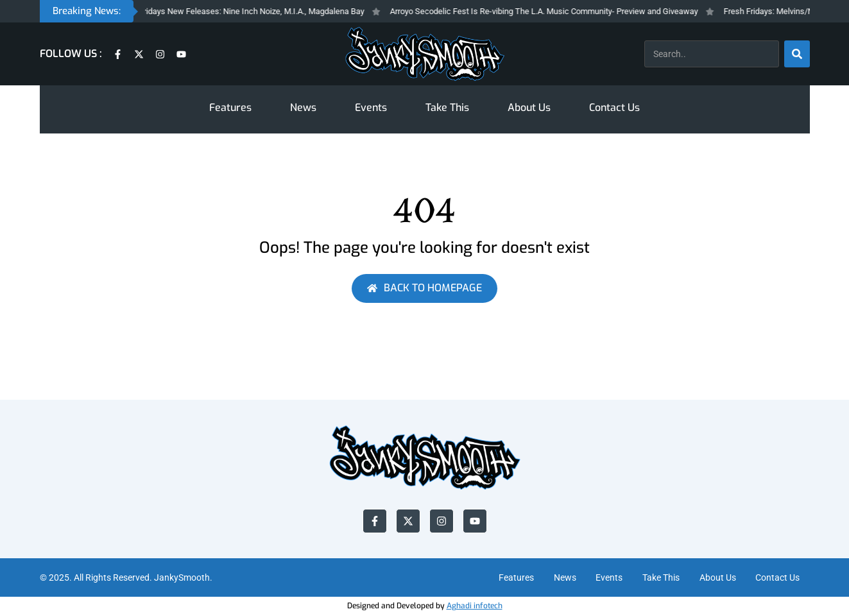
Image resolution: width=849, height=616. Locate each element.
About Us (529, 107)
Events (371, 107)
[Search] (797, 54)
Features (230, 107)
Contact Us (614, 107)
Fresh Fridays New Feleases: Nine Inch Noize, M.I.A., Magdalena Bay (252, 11)
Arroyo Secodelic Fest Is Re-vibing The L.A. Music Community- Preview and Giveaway (556, 11)
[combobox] (712, 54)
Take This (447, 107)
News (303, 107)
